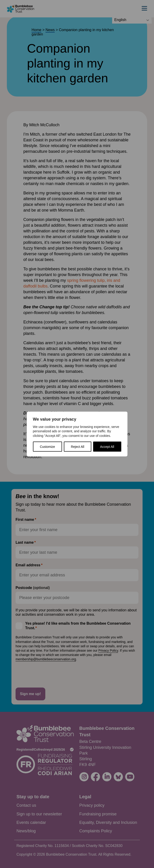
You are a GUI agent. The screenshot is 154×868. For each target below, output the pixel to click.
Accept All (107, 447)
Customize (47, 447)
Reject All (78, 447)
